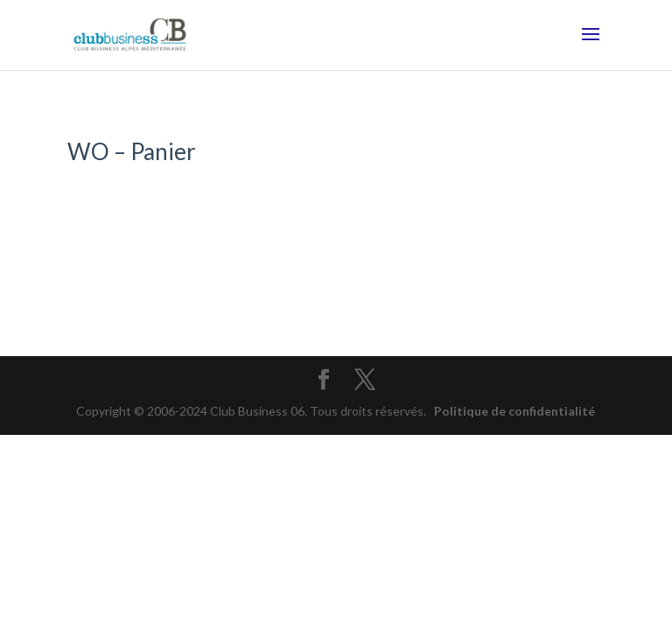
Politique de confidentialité (514, 411)
